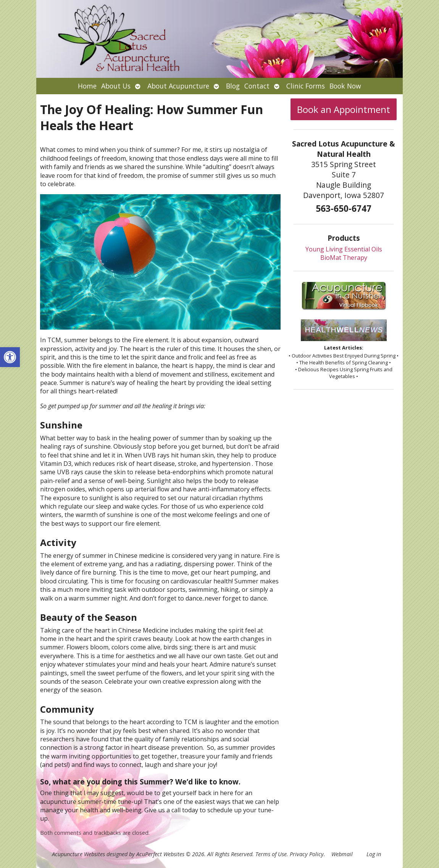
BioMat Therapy (344, 258)
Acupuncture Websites (78, 854)
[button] (10, 357)
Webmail (342, 854)
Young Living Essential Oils (344, 249)
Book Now (345, 86)
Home (87, 86)
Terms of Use (271, 854)
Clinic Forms (306, 86)
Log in (374, 854)
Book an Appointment (344, 109)
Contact (257, 86)
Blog (233, 86)
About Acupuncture (178, 86)
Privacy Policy (307, 854)
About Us (116, 86)
